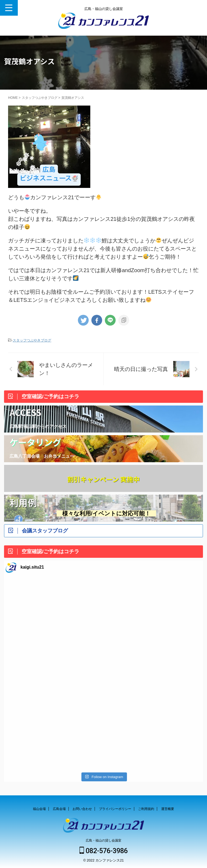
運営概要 (168, 809)
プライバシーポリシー (115, 809)
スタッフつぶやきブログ (32, 340)
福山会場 (39, 809)
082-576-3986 (104, 851)
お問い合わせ (82, 809)
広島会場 (59, 809)
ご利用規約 (146, 809)
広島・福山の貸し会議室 (103, 840)
